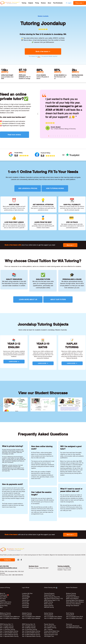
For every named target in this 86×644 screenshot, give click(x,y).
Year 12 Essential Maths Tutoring (31, 631)
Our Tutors (3, 599)
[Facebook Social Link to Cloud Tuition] (21, 560)
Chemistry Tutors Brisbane (73, 604)
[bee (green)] (68, 136)
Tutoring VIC (25, 606)
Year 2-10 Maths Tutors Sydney (53, 618)
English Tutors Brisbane (73, 597)
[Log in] (68, 3)
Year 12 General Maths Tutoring (31, 633)
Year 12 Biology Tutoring (29, 628)
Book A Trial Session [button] (72, 587)
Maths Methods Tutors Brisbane (75, 602)
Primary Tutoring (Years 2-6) (52, 597)
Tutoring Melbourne (5, 615)
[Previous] (38, 114)
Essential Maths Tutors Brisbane (75, 600)
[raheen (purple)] (55, 136)
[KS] (48, 128)
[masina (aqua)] (51, 136)
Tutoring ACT (26, 595)
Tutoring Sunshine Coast (51, 635)
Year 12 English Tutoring (29, 626)
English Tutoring (49, 602)
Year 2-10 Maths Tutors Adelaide (31, 618)
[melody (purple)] (66, 136)
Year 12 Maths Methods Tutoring (31, 635)
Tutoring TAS (25, 604)
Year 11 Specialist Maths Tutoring (9, 636)
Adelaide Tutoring (27, 613)
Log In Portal (26, 587)
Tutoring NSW (26, 597)
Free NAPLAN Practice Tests (74, 628)
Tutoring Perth (70, 615)
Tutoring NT (25, 599)
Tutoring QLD (26, 600)
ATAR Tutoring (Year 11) (7, 624)
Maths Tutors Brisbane (72, 599)
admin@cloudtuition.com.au (9, 568)
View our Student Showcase (43, 393)
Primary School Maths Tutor (52, 631)
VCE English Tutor (49, 636)
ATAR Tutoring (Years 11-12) (52, 600)
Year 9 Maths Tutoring (50, 628)
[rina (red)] (77, 136)
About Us (3, 593)
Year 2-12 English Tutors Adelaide (31, 617)
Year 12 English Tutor (50, 626)
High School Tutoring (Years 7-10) (53, 599)
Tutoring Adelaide (27, 615)
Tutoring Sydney (49, 615)
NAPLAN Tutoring (49, 607)
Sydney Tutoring (49, 613)
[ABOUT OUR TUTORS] (58, 299)
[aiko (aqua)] (64, 136)
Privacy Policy (4, 606)
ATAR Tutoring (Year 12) (29, 624)
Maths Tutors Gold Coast (51, 633)
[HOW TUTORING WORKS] (55, 188)
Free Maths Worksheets (73, 626)
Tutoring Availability (64, 566)
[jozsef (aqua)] (75, 136)
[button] (24, 3)
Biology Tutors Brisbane (73, 606)
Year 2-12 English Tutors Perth (75, 617)
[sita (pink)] (60, 136)
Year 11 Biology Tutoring (7, 628)
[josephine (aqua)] (57, 136)
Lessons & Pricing (5, 587)
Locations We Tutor (27, 593)
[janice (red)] (71, 136)
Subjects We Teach (49, 595)
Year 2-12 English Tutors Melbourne (10, 617)
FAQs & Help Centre (6, 602)
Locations (3, 600)
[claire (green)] (53, 136)
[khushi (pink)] (49, 136)
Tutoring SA (25, 602)
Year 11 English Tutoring (7, 626)
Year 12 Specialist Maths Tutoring (31, 636)
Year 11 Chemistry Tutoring (7, 629)
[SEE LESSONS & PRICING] (28, 188)
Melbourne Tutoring (5, 613)
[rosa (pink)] (73, 136)
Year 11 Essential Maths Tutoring (9, 631)
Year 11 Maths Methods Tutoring (9, 635)
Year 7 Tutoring (48, 629)
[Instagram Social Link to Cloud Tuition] (18, 560)
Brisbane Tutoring (71, 593)
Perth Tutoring (70, 613)
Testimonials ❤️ (4, 595)
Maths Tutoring (48, 604)
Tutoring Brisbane (71, 595)
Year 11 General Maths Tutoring (9, 633)
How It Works (4, 597)
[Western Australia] (43, 16)
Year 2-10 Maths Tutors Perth (74, 618)
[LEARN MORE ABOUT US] (28, 299)
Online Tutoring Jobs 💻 (51, 587)
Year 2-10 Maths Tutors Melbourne (10, 618)
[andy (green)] (62, 136)
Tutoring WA (25, 607)
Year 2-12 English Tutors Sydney (53, 617)
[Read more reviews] (15, 135)
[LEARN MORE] (14, 362)
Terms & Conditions (5, 604)
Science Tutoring (49, 606)
